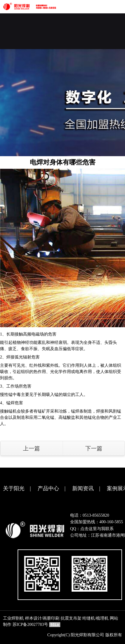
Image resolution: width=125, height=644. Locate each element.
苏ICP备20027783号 (30, 625)
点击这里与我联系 (97, 529)
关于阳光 (14, 488)
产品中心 (48, 488)
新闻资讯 (83, 488)
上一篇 (31, 448)
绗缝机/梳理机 (95, 618)
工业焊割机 (13, 618)
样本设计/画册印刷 (42, 618)
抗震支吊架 (71, 618)
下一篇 (94, 448)
